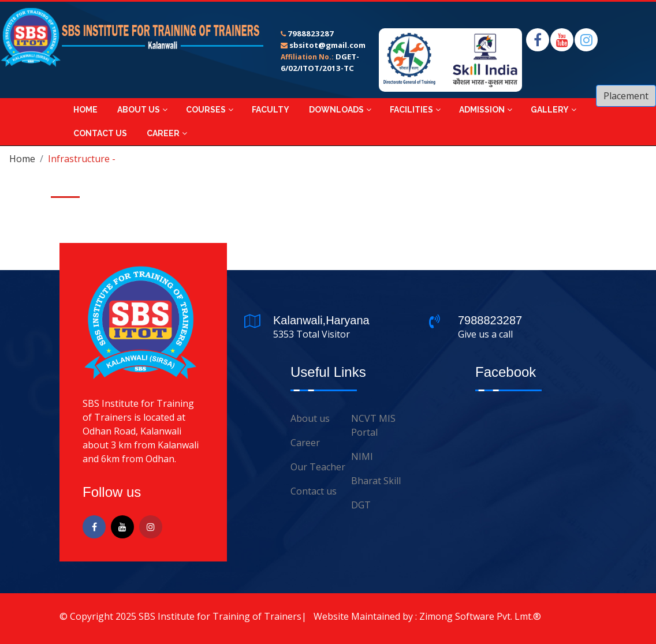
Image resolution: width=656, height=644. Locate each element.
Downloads (336, 110)
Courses (206, 110)
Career (163, 133)
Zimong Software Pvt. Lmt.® (480, 616)
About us (310, 418)
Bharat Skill (376, 481)
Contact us (314, 491)
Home (85, 110)
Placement (626, 96)
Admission (482, 110)
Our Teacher (318, 467)
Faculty (271, 110)
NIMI (362, 456)
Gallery (550, 110)
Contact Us (100, 133)
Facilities (411, 110)
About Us (139, 110)
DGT (361, 505)
